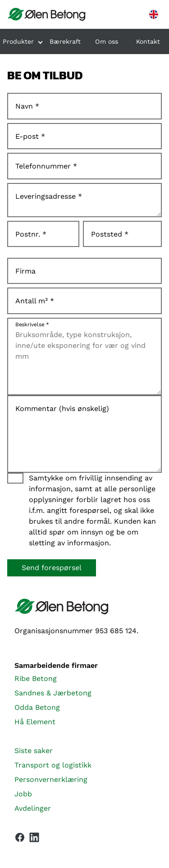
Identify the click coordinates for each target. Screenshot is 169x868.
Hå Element (35, 722)
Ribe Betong (36, 678)
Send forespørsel (52, 568)
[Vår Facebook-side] (20, 837)
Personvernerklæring (51, 779)
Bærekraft (65, 41)
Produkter (18, 41)
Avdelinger (33, 808)
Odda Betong (37, 707)
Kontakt (148, 41)
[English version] (154, 14)
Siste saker (34, 751)
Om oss (107, 41)
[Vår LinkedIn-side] (34, 839)
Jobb (23, 794)
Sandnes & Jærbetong (53, 693)
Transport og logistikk (53, 765)
